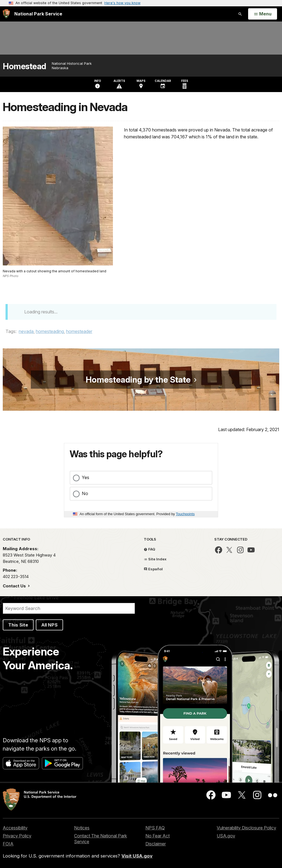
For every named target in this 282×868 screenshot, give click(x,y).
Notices (82, 828)
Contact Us (15, 586)
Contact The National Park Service (101, 839)
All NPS (49, 625)
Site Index (155, 559)
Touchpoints (185, 514)
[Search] (69, 608)
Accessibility (15, 828)
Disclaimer (156, 844)
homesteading (50, 331)
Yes (86, 477)
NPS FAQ (155, 828)
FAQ (150, 549)
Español (153, 569)
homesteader (79, 331)
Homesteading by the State (138, 380)
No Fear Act (158, 836)
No (85, 493)
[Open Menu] (263, 14)
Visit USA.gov (137, 856)
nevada (26, 331)
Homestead (25, 66)
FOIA (8, 844)
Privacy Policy (17, 836)
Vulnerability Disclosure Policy (246, 828)
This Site (18, 625)
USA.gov (226, 836)
